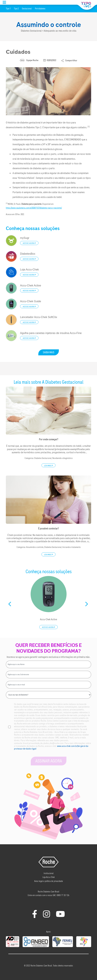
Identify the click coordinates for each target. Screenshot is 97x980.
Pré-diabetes (40, 9)
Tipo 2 (16, 9)
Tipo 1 (8, 9)
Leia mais (48, 465)
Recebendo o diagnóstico (62, 458)
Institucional (49, 873)
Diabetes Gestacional (43, 458)
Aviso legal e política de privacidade (49, 881)
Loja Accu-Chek (49, 877)
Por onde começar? (49, 439)
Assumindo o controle (35, 547)
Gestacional (27, 9)
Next (87, 603)
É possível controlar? (48, 529)
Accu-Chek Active (48, 619)
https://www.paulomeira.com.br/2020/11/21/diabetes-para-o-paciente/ (34, 208)
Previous (10, 603)
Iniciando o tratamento (71, 547)
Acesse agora (29, 243)
